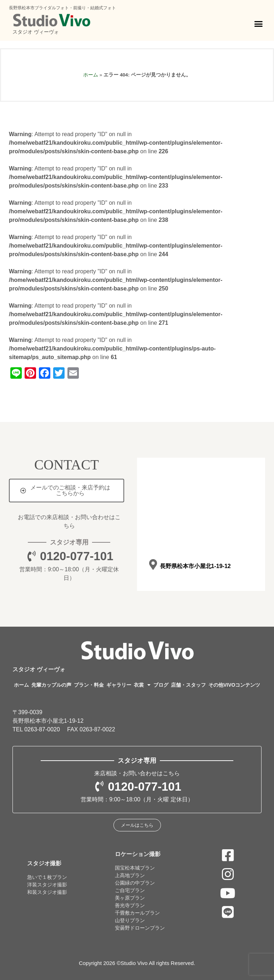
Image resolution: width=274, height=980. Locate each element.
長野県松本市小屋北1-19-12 (195, 566)
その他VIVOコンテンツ (234, 685)
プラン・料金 (89, 685)
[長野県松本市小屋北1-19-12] (153, 565)
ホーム (91, 75)
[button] (259, 24)
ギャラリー (119, 685)
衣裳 (142, 685)
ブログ (161, 685)
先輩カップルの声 (51, 685)
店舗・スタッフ (188, 685)
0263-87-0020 (42, 729)
